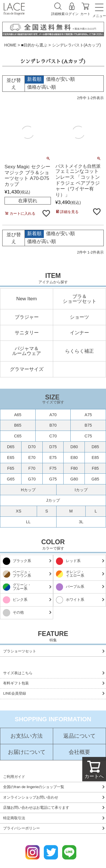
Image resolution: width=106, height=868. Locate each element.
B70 (53, 425)
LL (28, 522)
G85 (95, 479)
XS (19, 511)
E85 (95, 458)
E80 (74, 458)
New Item (27, 299)
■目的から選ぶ (34, 45)
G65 (11, 479)
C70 (53, 436)
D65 (11, 447)
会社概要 (79, 752)
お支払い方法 (27, 736)
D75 (53, 447)
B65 (18, 425)
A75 (88, 415)
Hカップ (28, 490)
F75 (53, 468)
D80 (74, 447)
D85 (95, 447)
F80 (74, 468)
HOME (10, 45)
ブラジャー (27, 317)
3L (81, 522)
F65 (11, 468)
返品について (79, 736)
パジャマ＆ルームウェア (27, 351)
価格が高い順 (42, 87)
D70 (32, 447)
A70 (53, 415)
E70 (32, 458)
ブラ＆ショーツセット (80, 299)
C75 (88, 436)
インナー (79, 333)
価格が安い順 (60, 79)
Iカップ (81, 490)
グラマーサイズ (27, 369)
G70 (32, 479)
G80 (74, 479)
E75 (53, 458)
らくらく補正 (79, 351)
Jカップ (53, 500)
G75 (53, 479)
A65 (18, 415)
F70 (32, 468)
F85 (95, 468)
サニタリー (27, 333)
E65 (11, 458)
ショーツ (79, 317)
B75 (88, 425)
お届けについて (27, 752)
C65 (18, 436)
